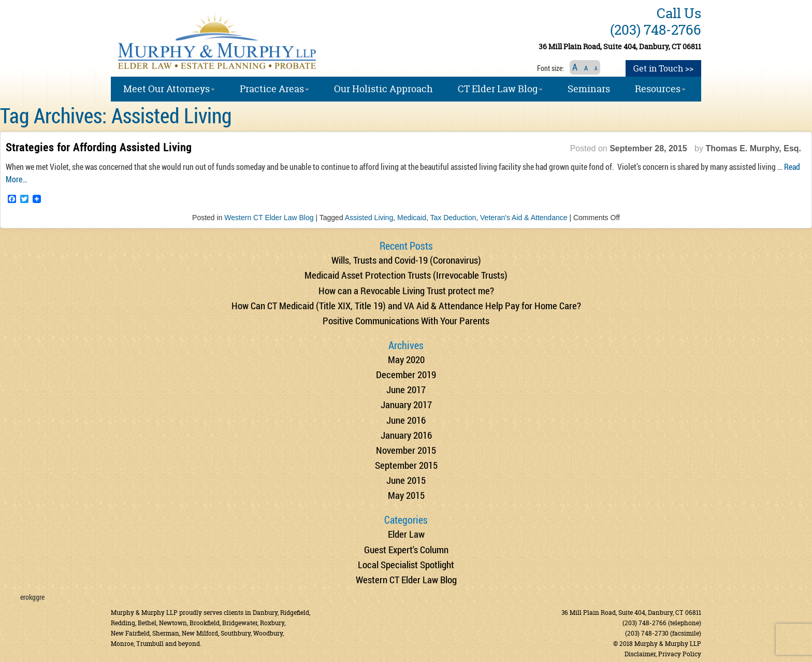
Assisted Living (369, 218)
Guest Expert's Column (406, 549)
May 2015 (406, 495)
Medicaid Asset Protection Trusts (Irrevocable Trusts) (406, 275)
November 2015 (406, 450)
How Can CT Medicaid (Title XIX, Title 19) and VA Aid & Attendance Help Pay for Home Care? (406, 305)
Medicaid (412, 218)
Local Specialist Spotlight (406, 564)
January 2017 (406, 404)
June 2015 (406, 480)
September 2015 (406, 465)
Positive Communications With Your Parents (406, 320)
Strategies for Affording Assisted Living (99, 147)
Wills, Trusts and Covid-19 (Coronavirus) (406, 260)
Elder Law (406, 534)
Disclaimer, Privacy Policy (663, 654)
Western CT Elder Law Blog (269, 218)
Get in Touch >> (663, 68)
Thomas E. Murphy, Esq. (753, 148)
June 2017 (406, 389)
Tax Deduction (453, 218)
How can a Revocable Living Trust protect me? (406, 290)
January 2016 (406, 435)
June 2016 (406, 420)
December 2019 (406, 374)
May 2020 (406, 359)
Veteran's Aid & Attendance (524, 218)
